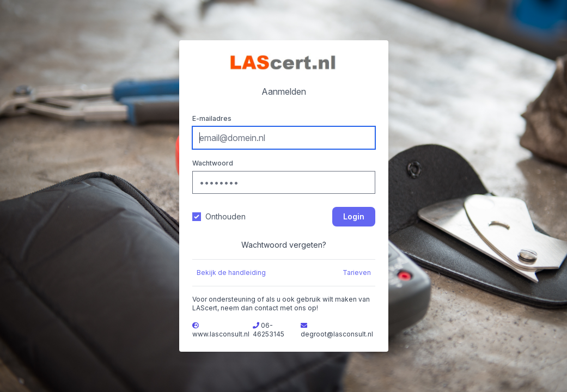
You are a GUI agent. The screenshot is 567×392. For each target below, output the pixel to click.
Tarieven (357, 272)
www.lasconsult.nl (221, 334)
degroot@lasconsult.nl (337, 334)
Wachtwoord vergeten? (284, 245)
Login (354, 216)
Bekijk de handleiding (231, 272)
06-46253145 (269, 330)
